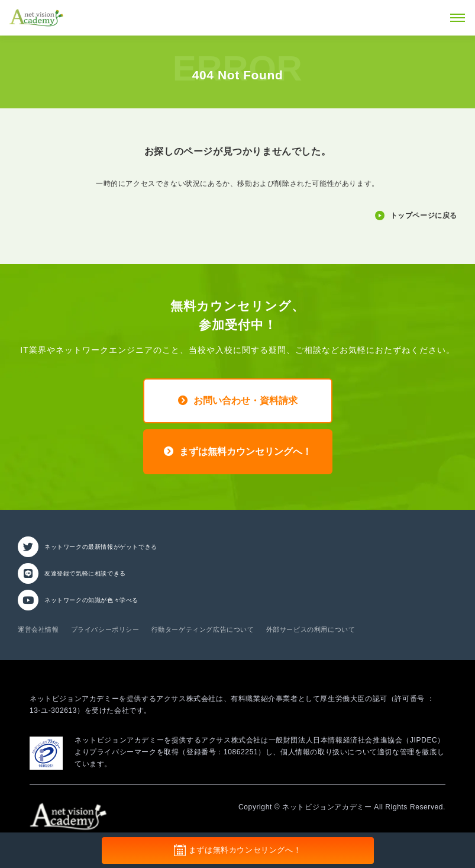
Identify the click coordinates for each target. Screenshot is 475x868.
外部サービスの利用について (311, 629)
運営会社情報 (38, 629)
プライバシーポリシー (105, 629)
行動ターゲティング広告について (203, 629)
